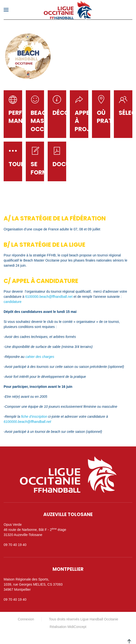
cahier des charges (40, 357)
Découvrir (69, 113)
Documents (71, 164)
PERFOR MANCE (19, 117)
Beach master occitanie (47, 121)
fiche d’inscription (34, 417)
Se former (42, 168)
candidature (13, 302)
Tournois (24, 164)
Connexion (26, 619)
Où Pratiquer (113, 117)
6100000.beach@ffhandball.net (49, 297)
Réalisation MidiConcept (68, 627)
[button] (6, 10)
